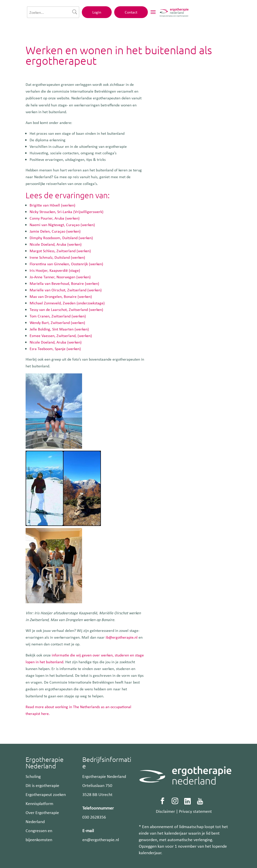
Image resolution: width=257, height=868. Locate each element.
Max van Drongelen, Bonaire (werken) (61, 296)
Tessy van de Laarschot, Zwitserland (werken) (66, 309)
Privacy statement (195, 811)
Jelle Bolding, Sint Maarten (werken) (59, 329)
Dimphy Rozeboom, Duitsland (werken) (61, 238)
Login (171, 14)
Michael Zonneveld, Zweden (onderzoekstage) (67, 303)
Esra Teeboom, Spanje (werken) (55, 349)
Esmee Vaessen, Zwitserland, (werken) (61, 336)
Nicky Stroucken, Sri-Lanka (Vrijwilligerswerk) (67, 212)
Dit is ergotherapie (42, 785)
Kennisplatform (39, 803)
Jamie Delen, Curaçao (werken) (55, 231)
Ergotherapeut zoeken (46, 794)
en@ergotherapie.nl (101, 839)
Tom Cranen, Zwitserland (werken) (58, 316)
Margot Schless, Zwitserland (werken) (60, 251)
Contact (205, 14)
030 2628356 (94, 817)
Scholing (33, 776)
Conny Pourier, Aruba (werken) (55, 218)
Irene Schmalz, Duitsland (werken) (57, 257)
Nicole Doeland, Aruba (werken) (56, 244)
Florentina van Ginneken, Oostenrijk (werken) (66, 264)
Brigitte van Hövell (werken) (52, 205)
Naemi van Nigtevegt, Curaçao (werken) (62, 225)
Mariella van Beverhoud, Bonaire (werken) (64, 283)
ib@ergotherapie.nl (122, 637)
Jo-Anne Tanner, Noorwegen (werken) (60, 277)
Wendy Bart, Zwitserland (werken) (57, 322)
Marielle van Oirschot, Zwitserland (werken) (66, 290)
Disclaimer (165, 811)
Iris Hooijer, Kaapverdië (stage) (55, 270)
